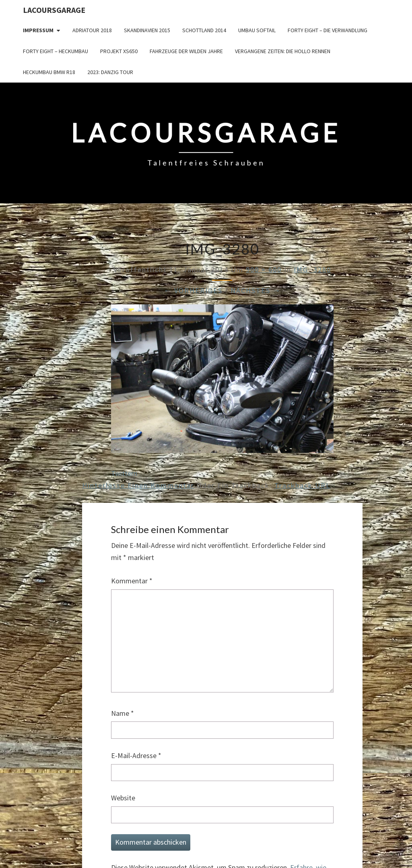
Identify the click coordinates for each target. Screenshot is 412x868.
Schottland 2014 (204, 30)
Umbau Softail (257, 30)
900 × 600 (264, 270)
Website (123, 798)
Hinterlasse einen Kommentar (138, 485)
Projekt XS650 (119, 51)
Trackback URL (302, 485)
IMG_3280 (312, 270)
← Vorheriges (193, 290)
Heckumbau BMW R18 (49, 72)
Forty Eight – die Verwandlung (328, 30)
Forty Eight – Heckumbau (56, 51)
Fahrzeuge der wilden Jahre (186, 51)
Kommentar (132, 581)
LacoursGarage (54, 10)
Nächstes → (256, 290)
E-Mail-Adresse (136, 755)
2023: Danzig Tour (110, 72)
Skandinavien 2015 (147, 30)
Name (123, 713)
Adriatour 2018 (92, 30)
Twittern (124, 473)
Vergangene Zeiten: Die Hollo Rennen (283, 51)
